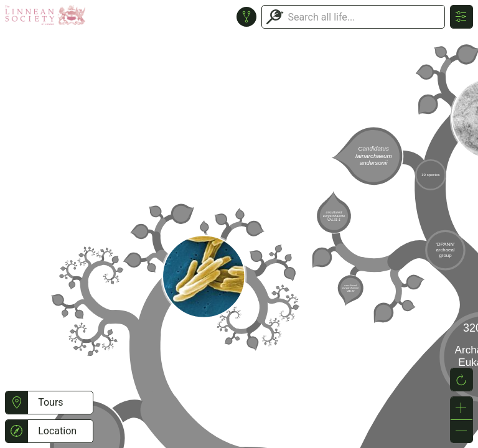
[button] (16, 403)
